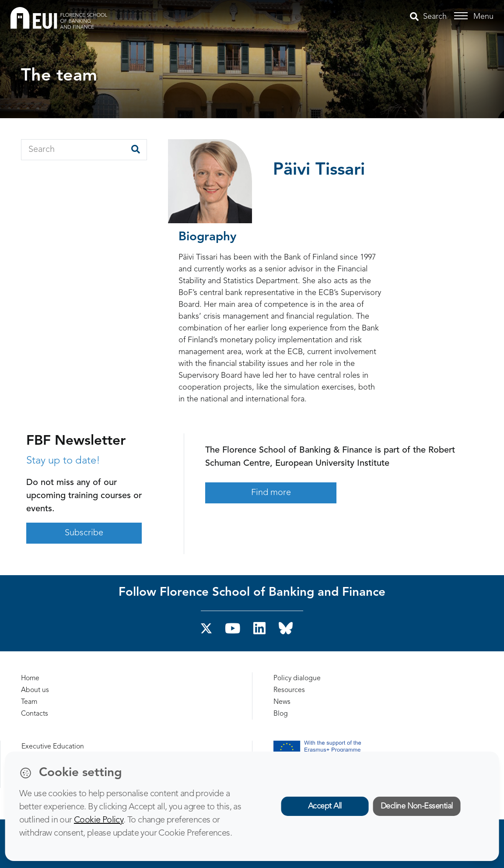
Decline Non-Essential (417, 806)
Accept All (325, 806)
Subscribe (84, 533)
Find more (271, 493)
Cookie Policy (99, 820)
